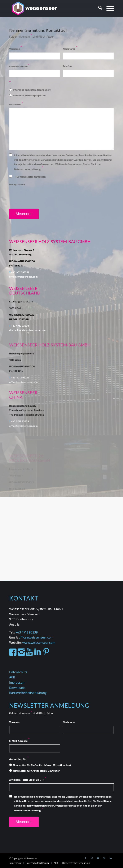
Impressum (17, 682)
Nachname (70, 49)
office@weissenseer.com (36, 637)
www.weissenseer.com (39, 642)
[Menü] (108, 8)
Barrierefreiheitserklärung (28, 693)
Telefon (67, 66)
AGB (12, 677)
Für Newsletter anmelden (31, 177)
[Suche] (98, 8)
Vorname (16, 49)
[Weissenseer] (51, 8)
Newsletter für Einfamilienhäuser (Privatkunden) (42, 765)
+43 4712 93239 (20, 280)
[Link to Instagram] (92, 858)
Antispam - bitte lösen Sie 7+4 (28, 780)
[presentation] (41, 197)
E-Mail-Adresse (19, 66)
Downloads (17, 688)
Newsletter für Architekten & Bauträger (36, 771)
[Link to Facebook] (85, 858)
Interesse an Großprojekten (29, 95)
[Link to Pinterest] (104, 858)
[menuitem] (98, 8)
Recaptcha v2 (17, 184)
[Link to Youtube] (98, 858)
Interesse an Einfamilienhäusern (32, 90)
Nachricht (16, 104)
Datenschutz (18, 672)
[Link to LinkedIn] (111, 858)
